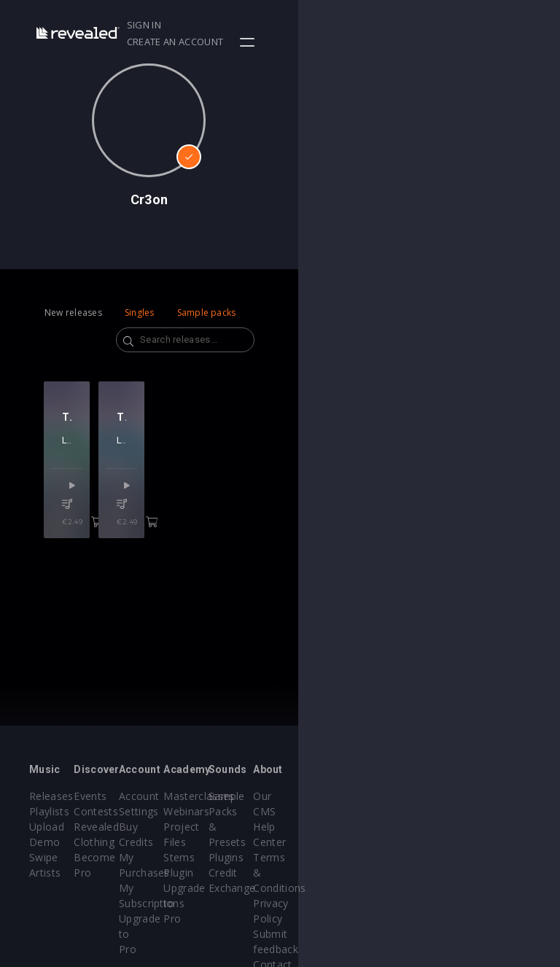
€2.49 (116, 545)
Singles (140, 312)
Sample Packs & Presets (403, 811)
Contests (140, 811)
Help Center (501, 811)
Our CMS (494, 796)
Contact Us (499, 919)
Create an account (450, 25)
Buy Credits (235, 827)
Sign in (369, 25)
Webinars (318, 811)
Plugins (400, 842)
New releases (73, 312)
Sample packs (207, 312)
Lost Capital (88, 481)
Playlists (49, 811)
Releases (51, 796)
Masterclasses (330, 796)
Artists (45, 873)
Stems (310, 857)
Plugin (310, 873)
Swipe (44, 857)
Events (134, 796)
